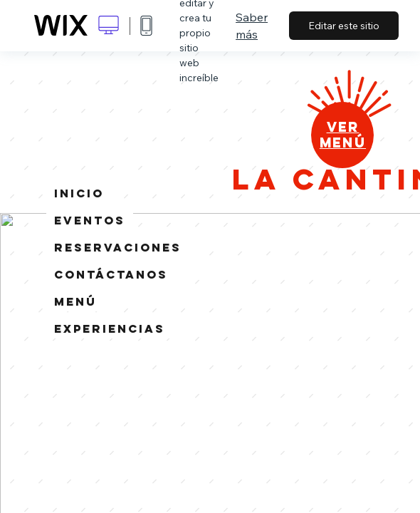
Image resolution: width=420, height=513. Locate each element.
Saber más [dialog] (252, 26)
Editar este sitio (344, 26)
